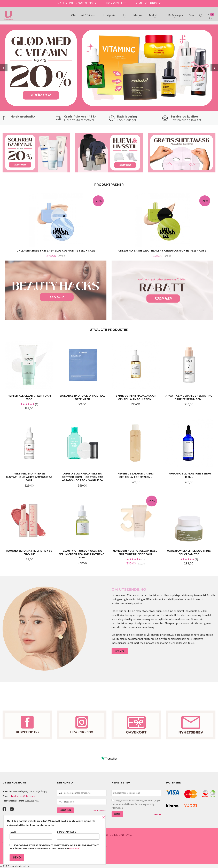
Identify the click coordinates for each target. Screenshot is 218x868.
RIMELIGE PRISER (148, 3)
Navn (31, 835)
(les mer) (75, 848)
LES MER (120, 651)
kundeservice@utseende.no (24, 796)
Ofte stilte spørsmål (118, 835)
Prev (4, 68)
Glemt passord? (100, 810)
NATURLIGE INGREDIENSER (77, 3)
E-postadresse (78, 835)
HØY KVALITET (116, 3)
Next (214, 68)
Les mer (158, 814)
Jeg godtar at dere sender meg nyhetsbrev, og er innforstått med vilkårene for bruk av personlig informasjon (136, 804)
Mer (192, 15)
